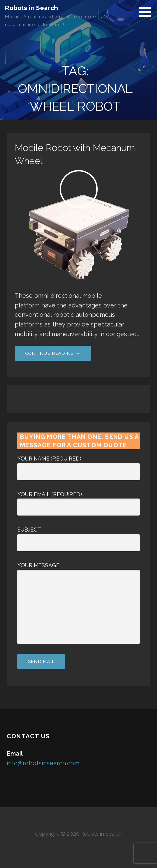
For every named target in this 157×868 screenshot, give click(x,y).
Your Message (78, 570)
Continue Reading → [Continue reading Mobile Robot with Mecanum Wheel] (53, 353)
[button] (147, 12)
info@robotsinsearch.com (43, 763)
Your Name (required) (78, 465)
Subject (78, 536)
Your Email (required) (78, 501)
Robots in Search (31, 8)
